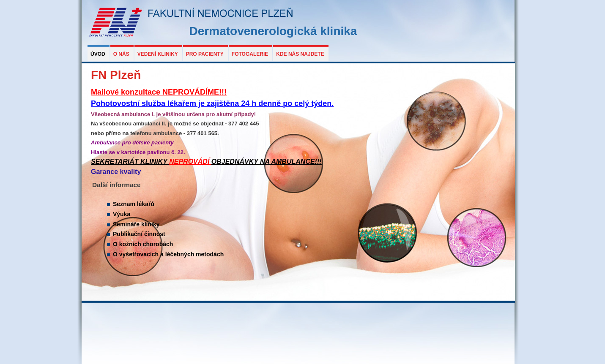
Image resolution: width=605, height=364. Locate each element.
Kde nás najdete (300, 54)
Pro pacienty (205, 54)
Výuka (122, 214)
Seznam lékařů (134, 204)
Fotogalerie (250, 54)
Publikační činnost (139, 234)
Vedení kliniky (158, 54)
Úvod (98, 54)
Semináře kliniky (136, 224)
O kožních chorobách (143, 244)
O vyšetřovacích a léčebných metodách (168, 254)
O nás (121, 54)
